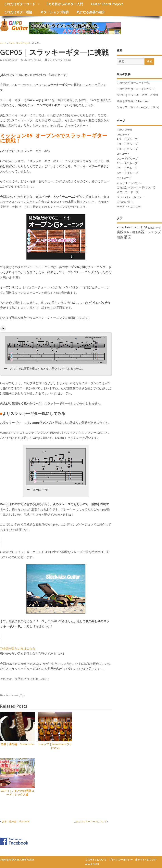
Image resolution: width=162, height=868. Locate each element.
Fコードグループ (127, 168)
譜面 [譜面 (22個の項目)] (128, 237)
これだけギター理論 (18, 12)
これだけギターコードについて (90, 822)
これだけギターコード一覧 (133, 83)
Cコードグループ (127, 149)
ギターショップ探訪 (55, 12)
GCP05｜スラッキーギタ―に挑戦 (137, 95)
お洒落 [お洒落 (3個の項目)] (151, 228)
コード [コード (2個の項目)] (158, 228)
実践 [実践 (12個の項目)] (120, 232)
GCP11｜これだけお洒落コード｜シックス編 (17, 793)
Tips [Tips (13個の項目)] (144, 227)
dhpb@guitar (10, 60)
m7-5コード (124, 178)
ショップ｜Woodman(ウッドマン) (55, 746)
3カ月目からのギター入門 (65, 4)
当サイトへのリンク (129, 207)
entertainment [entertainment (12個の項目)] (128, 227)
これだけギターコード (20, 4)
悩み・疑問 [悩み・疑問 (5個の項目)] (130, 232)
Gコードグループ (127, 173)
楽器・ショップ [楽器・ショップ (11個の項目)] (149, 232)
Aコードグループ (127, 139)
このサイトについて (129, 183)
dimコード (123, 154)
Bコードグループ (127, 144)
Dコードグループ (127, 159)
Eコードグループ (127, 163)
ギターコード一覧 (128, 192)
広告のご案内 (125, 202)
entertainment (11, 695)
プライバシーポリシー (131, 197)
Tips (23, 695)
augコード (123, 134)
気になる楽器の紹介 (91, 12)
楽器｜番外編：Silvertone (17, 744)
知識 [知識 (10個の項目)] (120, 237)
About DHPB (124, 129)
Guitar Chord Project (107, 4)
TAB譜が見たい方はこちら (18, 648)
